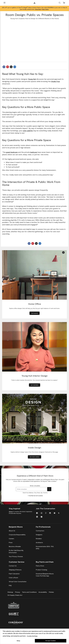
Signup (11, 511)
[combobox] (32, 489)
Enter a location (35, 486)
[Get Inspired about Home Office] (35, 313)
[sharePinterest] (8, 67)
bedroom (34, 152)
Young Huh (32, 79)
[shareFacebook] (4, 67)
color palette (28, 131)
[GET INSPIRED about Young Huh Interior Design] (35, 385)
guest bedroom (12, 152)
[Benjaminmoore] (34, 3)
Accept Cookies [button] (51, 641)
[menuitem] (37, 513)
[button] (63, 252)
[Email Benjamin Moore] (15, 67)
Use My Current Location (35, 496)
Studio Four (56, 81)
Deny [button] (18, 641)
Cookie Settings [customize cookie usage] (32, 636)
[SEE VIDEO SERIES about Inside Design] (34, 457)
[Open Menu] (4, 3)
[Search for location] (49, 489)
